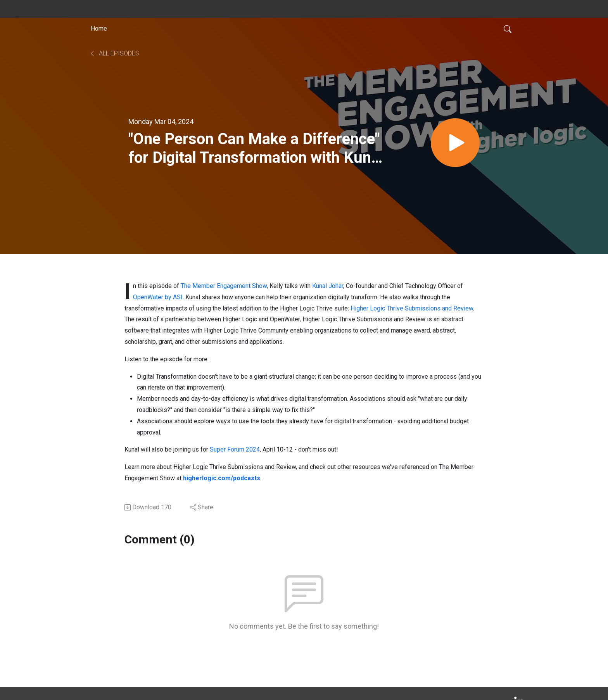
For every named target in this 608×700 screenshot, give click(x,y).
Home (99, 28)
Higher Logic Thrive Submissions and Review (412, 308)
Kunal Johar (328, 286)
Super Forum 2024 (235, 449)
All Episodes (114, 53)
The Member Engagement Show (224, 286)
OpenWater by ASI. (158, 297)
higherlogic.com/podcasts (222, 478)
